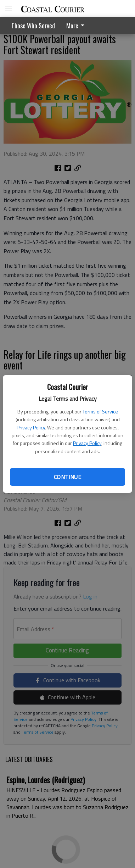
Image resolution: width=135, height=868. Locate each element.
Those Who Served (33, 26)
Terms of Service (100, 411)
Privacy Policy (31, 427)
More (77, 26)
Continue (67, 477)
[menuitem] (77, 25)
